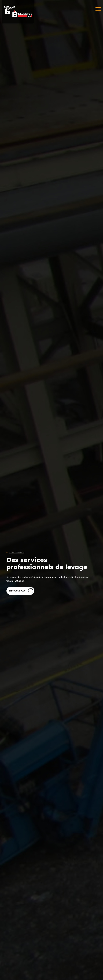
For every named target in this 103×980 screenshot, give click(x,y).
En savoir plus (21, 591)
